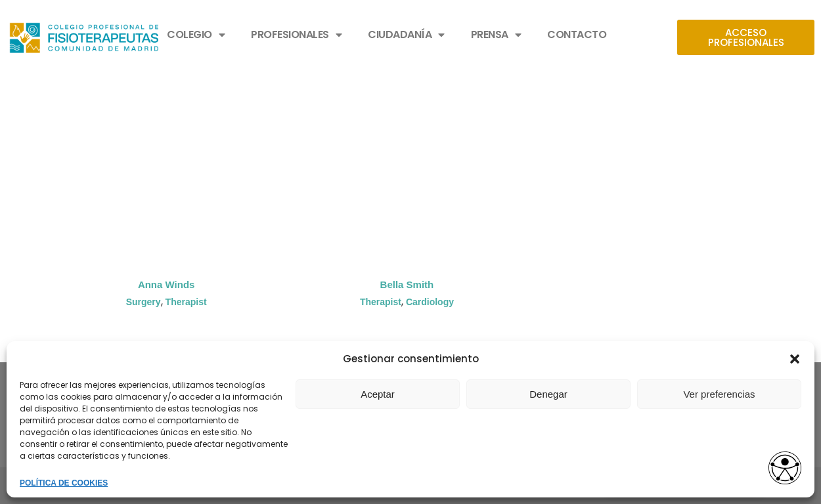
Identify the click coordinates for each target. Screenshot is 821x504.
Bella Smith (407, 284)
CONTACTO (577, 34)
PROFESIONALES (296, 35)
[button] (795, 359)
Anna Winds (166, 284)
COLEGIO (196, 35)
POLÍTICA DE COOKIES (64, 483)
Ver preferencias (719, 394)
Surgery (144, 302)
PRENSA (496, 35)
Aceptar (378, 394)
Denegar (548, 394)
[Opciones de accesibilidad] (785, 469)
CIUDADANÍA (406, 35)
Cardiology (430, 302)
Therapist (186, 302)
